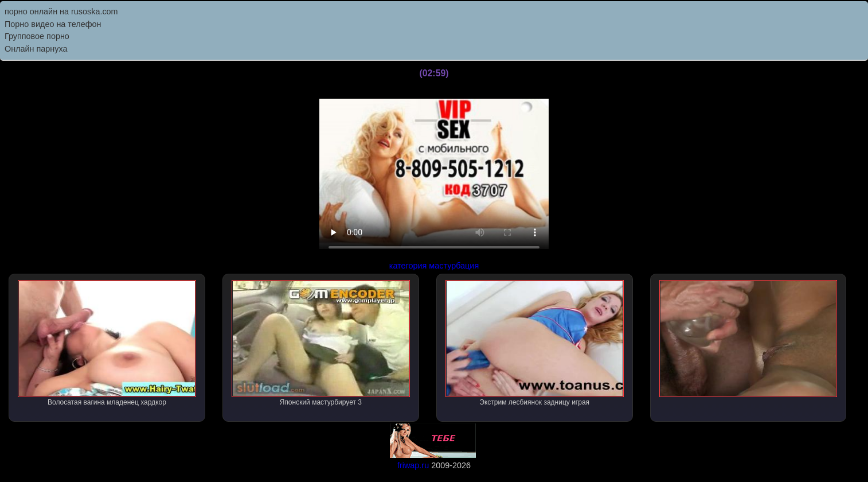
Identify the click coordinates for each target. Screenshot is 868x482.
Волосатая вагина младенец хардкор (107, 343)
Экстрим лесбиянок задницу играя (535, 343)
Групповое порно (37, 36)
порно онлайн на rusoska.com (61, 11)
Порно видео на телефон (53, 24)
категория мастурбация (434, 266)
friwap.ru (413, 465)
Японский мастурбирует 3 (321, 343)
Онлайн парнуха (36, 49)
